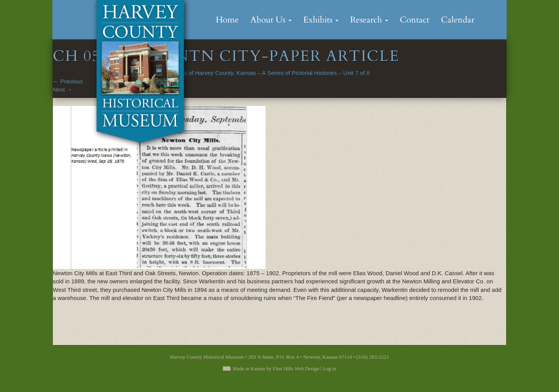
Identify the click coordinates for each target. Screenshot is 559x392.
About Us (271, 20)
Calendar (458, 20)
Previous (68, 81)
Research (369, 20)
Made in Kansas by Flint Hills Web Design (276, 369)
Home (227, 20)
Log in (329, 369)
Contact (415, 20)
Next (62, 89)
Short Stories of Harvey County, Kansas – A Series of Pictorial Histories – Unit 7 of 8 (261, 73)
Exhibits (321, 20)
